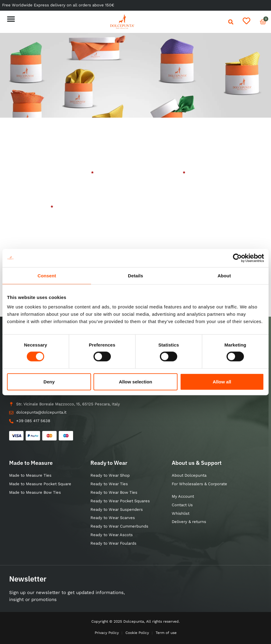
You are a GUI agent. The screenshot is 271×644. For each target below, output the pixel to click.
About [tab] (224, 275)
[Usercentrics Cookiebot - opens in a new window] (237, 258)
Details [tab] (135, 275)
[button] (11, 19)
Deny (49, 381)
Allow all (222, 381)
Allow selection (135, 381)
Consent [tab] (47, 275)
